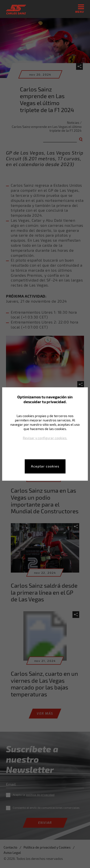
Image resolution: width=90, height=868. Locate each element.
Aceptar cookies (45, 466)
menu (80, 9)
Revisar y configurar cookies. (45, 438)
